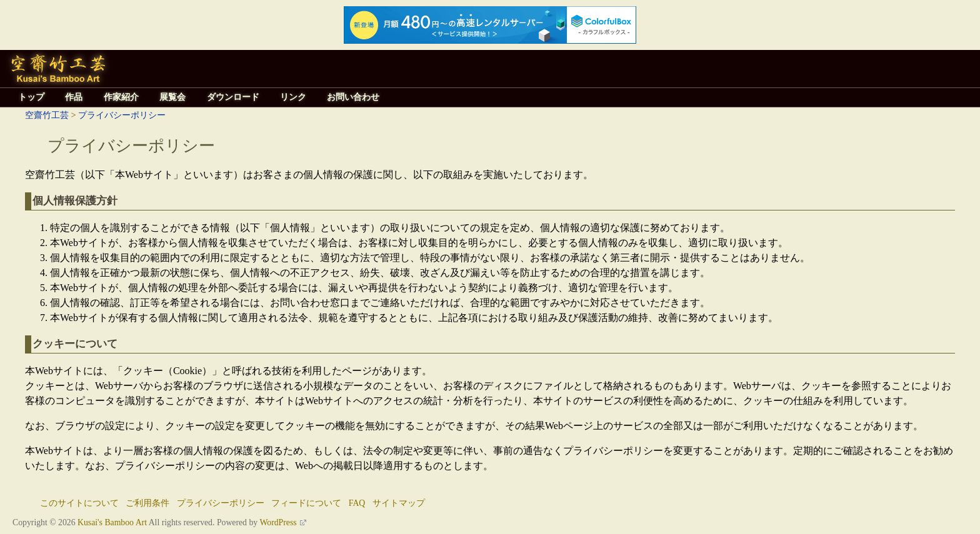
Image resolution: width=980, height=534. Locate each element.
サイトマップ (399, 503)
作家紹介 (121, 97)
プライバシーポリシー (122, 115)
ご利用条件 (147, 503)
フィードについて (306, 503)
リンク (293, 97)
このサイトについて (79, 503)
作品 (74, 97)
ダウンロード (233, 97)
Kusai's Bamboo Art (112, 522)
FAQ (357, 503)
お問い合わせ (353, 97)
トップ (31, 97)
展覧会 (172, 97)
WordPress (278, 522)
